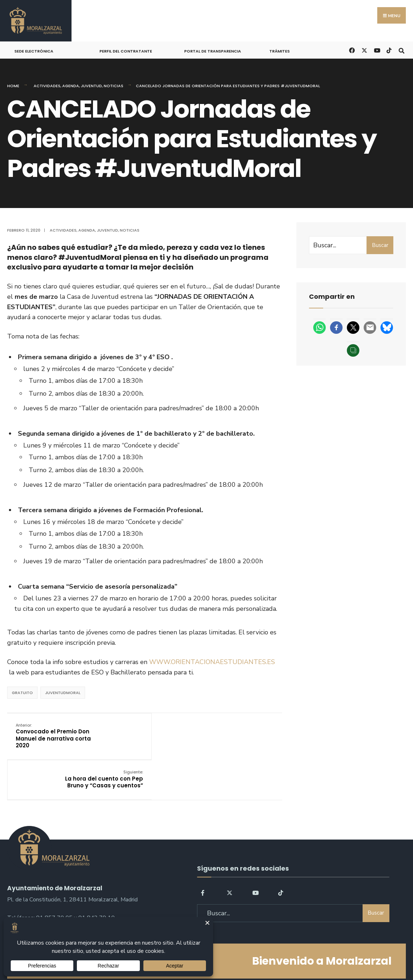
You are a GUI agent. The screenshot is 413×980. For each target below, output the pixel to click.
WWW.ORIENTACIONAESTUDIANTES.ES (212, 662)
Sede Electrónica (34, 51)
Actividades (47, 86)
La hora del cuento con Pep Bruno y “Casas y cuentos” (234, 732)
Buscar (380, 245)
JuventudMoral (63, 693)
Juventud (91, 86)
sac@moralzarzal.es (32, 886)
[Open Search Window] (401, 50)
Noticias (114, 86)
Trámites (279, 51)
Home (13, 86)
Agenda (71, 86)
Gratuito (22, 693)
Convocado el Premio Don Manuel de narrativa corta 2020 (54, 736)
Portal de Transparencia (213, 51)
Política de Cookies (252, 954)
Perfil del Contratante (126, 51)
